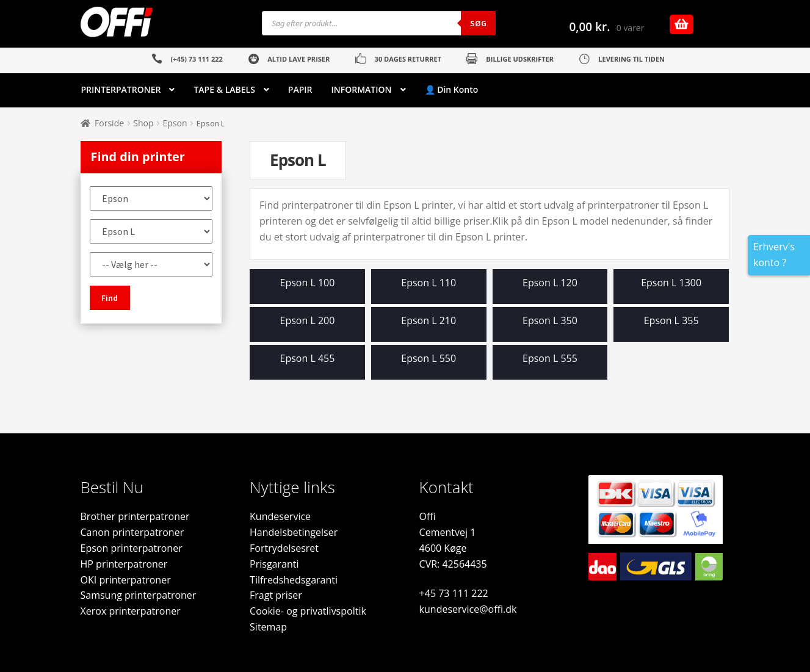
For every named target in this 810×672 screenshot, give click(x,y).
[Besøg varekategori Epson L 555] (550, 365)
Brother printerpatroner (135, 516)
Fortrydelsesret (284, 548)
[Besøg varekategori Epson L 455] (307, 365)
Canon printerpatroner (132, 532)
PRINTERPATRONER (121, 89)
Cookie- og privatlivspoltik (308, 611)
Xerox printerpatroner (131, 611)
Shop (143, 123)
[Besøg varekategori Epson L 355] (671, 327)
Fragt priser (276, 595)
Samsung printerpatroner (139, 595)
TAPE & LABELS (224, 89)
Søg (478, 23)
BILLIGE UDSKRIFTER (520, 59)
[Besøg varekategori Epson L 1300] (671, 290)
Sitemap (268, 627)
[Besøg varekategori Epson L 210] (429, 327)
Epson (175, 123)
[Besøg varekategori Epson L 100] (307, 290)
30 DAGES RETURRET (408, 59)
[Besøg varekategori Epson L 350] (550, 327)
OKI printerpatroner (126, 580)
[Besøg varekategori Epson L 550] (429, 365)
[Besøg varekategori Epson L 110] (429, 290)
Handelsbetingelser (294, 532)
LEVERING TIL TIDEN (631, 59)
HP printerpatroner (124, 564)
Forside (109, 123)
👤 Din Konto (452, 89)
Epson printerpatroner (132, 548)
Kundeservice (280, 516)
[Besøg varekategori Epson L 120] (550, 290)
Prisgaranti (274, 564)
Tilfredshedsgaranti (294, 580)
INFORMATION (362, 89)
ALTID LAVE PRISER (298, 59)
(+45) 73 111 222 (197, 59)
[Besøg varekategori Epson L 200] (307, 327)
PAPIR (300, 89)
